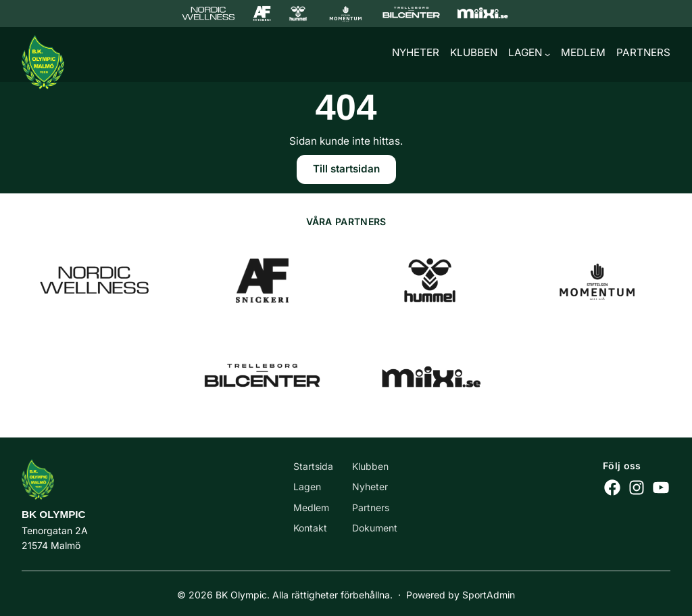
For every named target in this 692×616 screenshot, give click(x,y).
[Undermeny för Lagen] (547, 55)
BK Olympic (54, 514)
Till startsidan (346, 171)
